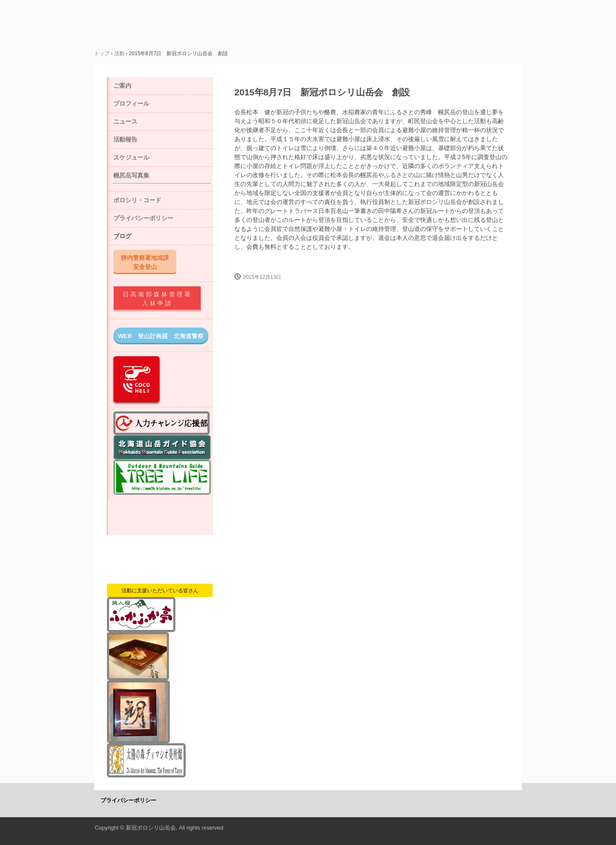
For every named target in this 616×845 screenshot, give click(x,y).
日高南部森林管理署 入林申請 (161, 299)
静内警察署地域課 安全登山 (148, 262)
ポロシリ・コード (137, 200)
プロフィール (131, 103)
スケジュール (131, 157)
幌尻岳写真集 (131, 175)
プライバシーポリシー (143, 218)
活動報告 (125, 139)
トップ (102, 53)
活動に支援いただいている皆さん (160, 591)
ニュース (125, 121)
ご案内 (122, 86)
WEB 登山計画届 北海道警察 (161, 336)
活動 (119, 53)
